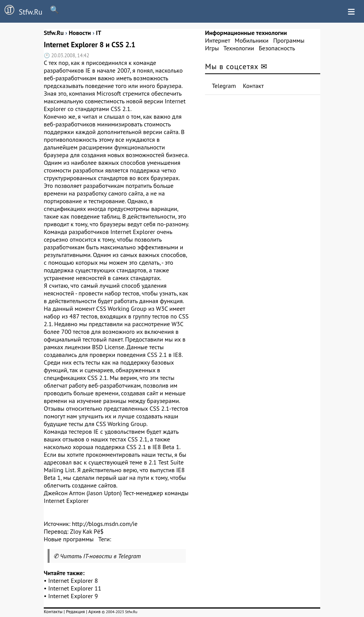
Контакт (253, 86)
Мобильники (251, 40)
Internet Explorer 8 (73, 581)
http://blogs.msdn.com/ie (105, 524)
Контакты (53, 611)
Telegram (224, 86)
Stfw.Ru (21, 11)
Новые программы (69, 539)
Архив (94, 611)
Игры (212, 48)
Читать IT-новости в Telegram (100, 556)
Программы (289, 40)
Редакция (75, 611)
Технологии (239, 48)
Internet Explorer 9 (73, 596)
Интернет (218, 40)
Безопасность (277, 48)
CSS (116, 109)
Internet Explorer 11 (75, 588)
